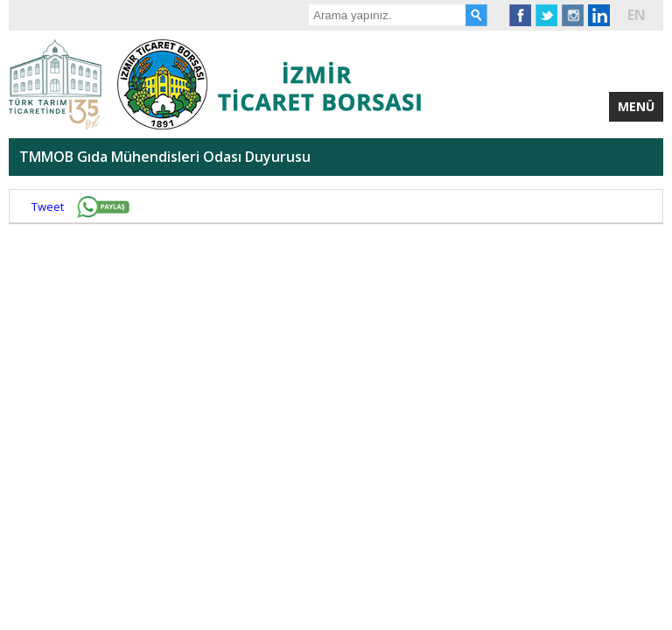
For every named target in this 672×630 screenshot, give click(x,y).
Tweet (48, 206)
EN (637, 15)
